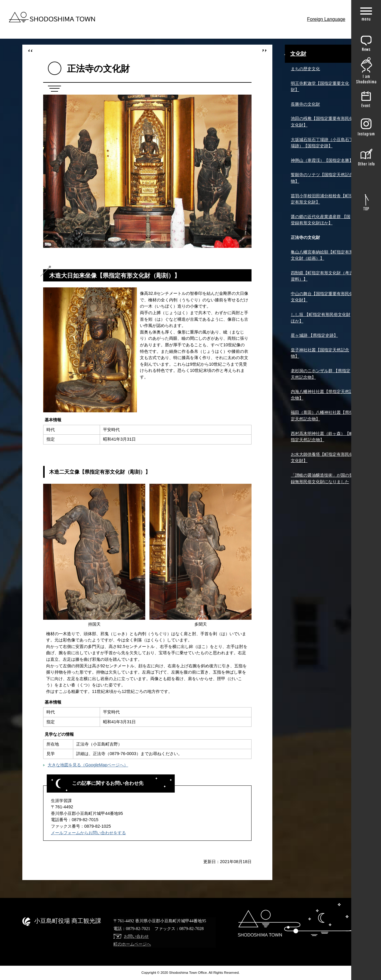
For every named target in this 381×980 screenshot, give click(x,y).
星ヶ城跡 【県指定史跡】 (314, 335)
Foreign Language (326, 19)
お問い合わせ (136, 936)
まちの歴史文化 (305, 69)
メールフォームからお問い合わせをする (88, 833)
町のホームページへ (132, 944)
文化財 (298, 54)
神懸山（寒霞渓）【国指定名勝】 (322, 160)
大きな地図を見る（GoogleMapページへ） (88, 765)
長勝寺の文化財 (305, 104)
